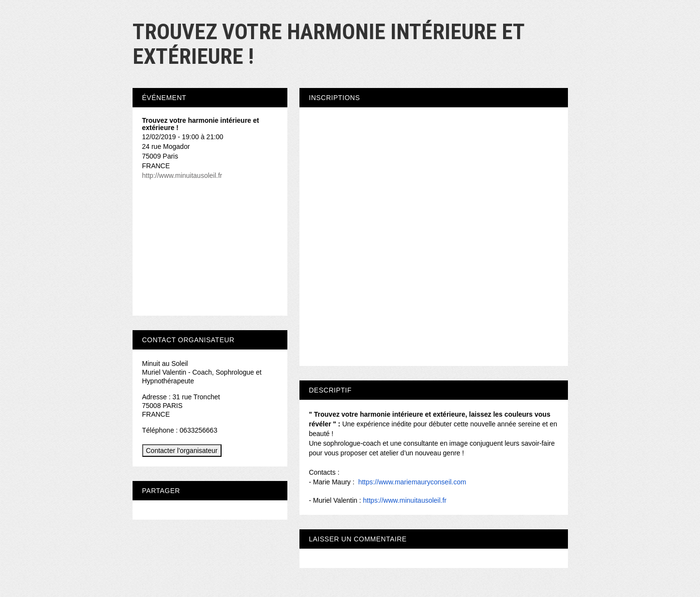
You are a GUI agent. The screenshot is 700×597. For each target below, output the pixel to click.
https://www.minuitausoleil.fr (405, 500)
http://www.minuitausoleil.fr (182, 175)
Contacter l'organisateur (182, 451)
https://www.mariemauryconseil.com (412, 482)
